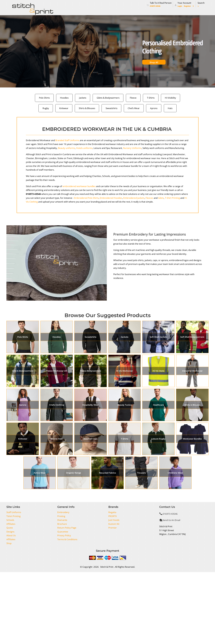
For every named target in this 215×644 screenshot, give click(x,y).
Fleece (133, 98)
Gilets (161, 198)
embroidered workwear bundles (79, 186)
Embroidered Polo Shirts (86, 198)
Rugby (46, 108)
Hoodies (64, 98)
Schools (10, 520)
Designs (10, 532)
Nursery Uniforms (132, 148)
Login (180, 6)
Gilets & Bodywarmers (108, 98)
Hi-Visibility (170, 98)
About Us (11, 535)
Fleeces (149, 198)
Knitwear (64, 108)
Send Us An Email (171, 520)
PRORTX (113, 516)
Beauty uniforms (66, 148)
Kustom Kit (114, 524)
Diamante (62, 520)
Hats (170, 108)
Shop (9, 543)
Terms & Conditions (67, 539)
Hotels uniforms (84, 148)
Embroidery (63, 512)
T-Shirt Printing (172, 198)
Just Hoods (114, 520)
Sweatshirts (111, 108)
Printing (61, 516)
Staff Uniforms (14, 512)
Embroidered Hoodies (111, 198)
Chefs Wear (134, 108)
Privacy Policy (64, 535)
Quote (10, 528)
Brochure (62, 524)
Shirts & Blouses (87, 108)
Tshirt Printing (13, 516)
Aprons (154, 108)
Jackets (83, 98)
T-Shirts (151, 98)
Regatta (112, 512)
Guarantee (63, 532)
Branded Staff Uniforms (67, 140)
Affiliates (11, 524)
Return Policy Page (67, 528)
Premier (113, 528)
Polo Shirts (44, 98)
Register (187, 6)
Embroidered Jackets (134, 198)
